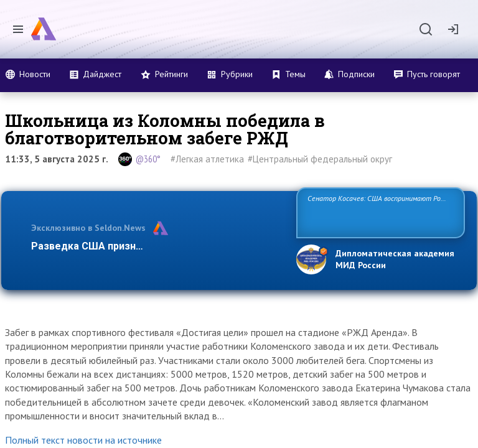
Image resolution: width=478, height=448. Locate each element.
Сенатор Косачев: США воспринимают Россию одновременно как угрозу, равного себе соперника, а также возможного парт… (379, 212)
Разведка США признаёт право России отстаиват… (157, 246)
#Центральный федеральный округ (320, 159)
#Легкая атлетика (207, 159)
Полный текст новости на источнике (83, 440)
